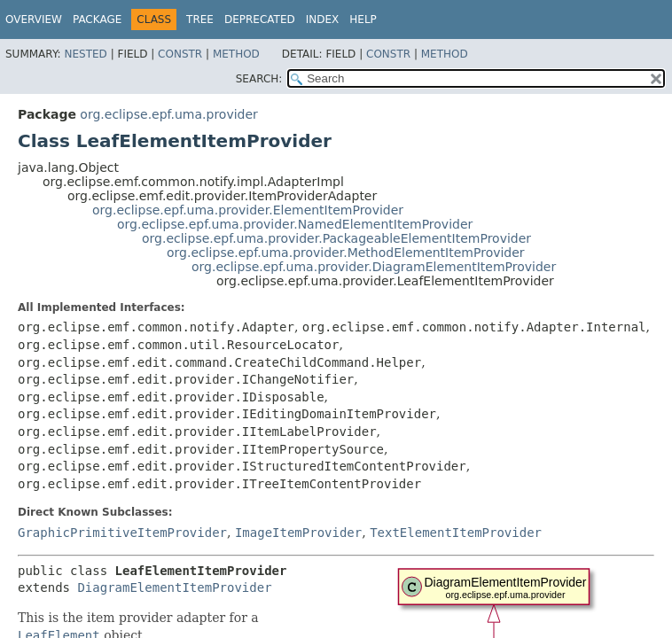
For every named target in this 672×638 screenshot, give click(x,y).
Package (97, 19)
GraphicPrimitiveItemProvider (122, 533)
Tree (200, 19)
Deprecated (260, 19)
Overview (34, 19)
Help (363, 19)
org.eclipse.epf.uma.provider (168, 114)
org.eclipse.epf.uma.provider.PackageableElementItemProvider (336, 238)
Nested (85, 54)
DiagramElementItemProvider (174, 587)
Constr (180, 54)
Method (236, 54)
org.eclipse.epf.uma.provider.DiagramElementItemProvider (374, 267)
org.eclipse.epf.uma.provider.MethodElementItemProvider (346, 253)
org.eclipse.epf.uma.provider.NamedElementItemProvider (295, 224)
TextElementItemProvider (456, 533)
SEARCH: (259, 79)
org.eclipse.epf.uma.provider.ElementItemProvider (248, 210)
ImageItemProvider (298, 533)
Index (323, 19)
